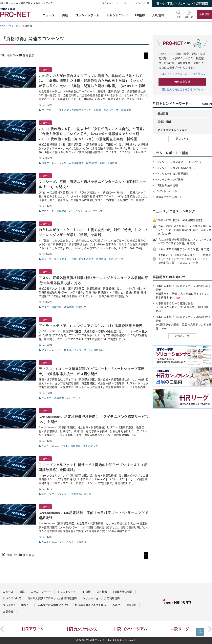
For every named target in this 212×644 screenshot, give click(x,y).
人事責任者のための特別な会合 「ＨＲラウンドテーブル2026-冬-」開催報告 (182, 307)
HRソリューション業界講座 (172, 174)
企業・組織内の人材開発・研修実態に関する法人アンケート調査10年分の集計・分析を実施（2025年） (184, 230)
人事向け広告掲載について (53, 605)
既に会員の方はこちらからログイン (182, 89)
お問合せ (8, 612)
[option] (32, 629)
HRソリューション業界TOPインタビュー (180, 162)
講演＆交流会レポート (169, 197)
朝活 (44, 259)
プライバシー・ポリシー (17, 605)
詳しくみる (182, 139)
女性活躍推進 (76, 163)
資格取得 (126, 110)
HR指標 (140, 15)
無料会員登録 (182, 82)
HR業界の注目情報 (167, 185)
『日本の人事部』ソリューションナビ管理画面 (181, 3)
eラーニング (76, 211)
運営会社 (131, 605)
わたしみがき (86, 259)
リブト (64, 446)
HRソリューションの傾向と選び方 (176, 168)
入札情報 (158, 15)
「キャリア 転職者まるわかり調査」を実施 (183, 249)
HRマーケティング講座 (169, 180)
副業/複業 (92, 163)
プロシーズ (48, 211)
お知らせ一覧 (182, 336)
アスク (45, 307)
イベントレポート (166, 191)
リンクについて (12, 598)
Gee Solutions (50, 446)
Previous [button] (2, 629)
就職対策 (81, 307)
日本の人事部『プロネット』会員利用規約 (52, 598)
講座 (65, 15)
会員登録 (204, 14)
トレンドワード (117, 15)
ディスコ (47, 398)
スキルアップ (111, 110)
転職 (102, 163)
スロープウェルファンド (55, 494)
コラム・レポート (87, 15)
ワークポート (49, 110)
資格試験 (56, 307)
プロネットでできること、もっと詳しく (182, 74)
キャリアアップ (94, 211)
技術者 (68, 350)
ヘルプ (116, 605)
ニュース (49, 15)
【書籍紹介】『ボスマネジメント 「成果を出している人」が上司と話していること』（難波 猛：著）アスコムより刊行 (184, 259)
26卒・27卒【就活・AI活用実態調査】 (180, 220)
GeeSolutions (50, 542)
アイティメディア (52, 350)
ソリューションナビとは (137, 3)
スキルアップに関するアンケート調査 (80, 110)
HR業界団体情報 (123, 592)
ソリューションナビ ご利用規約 (101, 598)
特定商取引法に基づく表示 (90, 605)
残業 (74, 259)
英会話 (88, 494)
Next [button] (210, 629)
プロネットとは (110, 3)
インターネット (83, 350)
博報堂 (45, 163)
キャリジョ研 (59, 163)
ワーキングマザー (59, 259)
